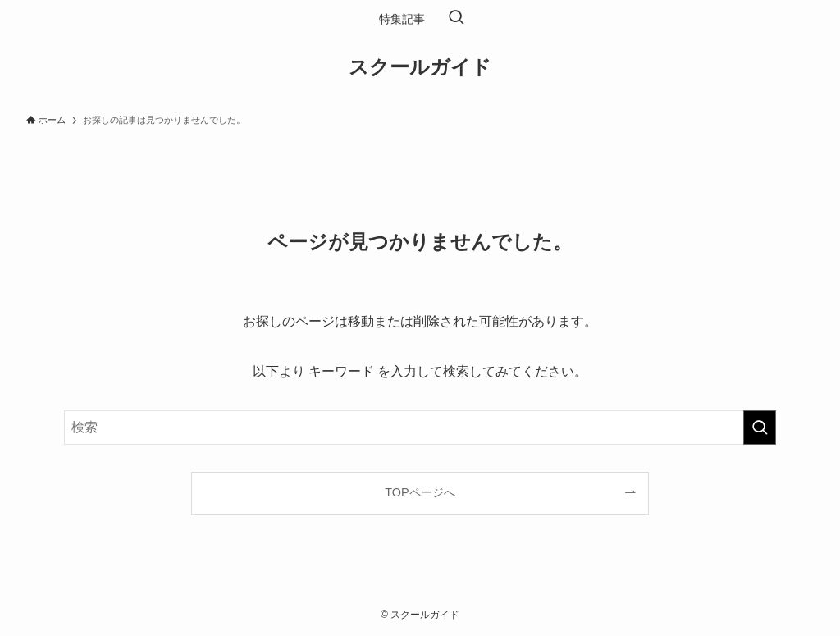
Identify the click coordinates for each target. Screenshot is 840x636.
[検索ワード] (420, 428)
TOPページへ (420, 492)
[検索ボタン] (456, 19)
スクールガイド (420, 67)
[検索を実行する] (760, 428)
